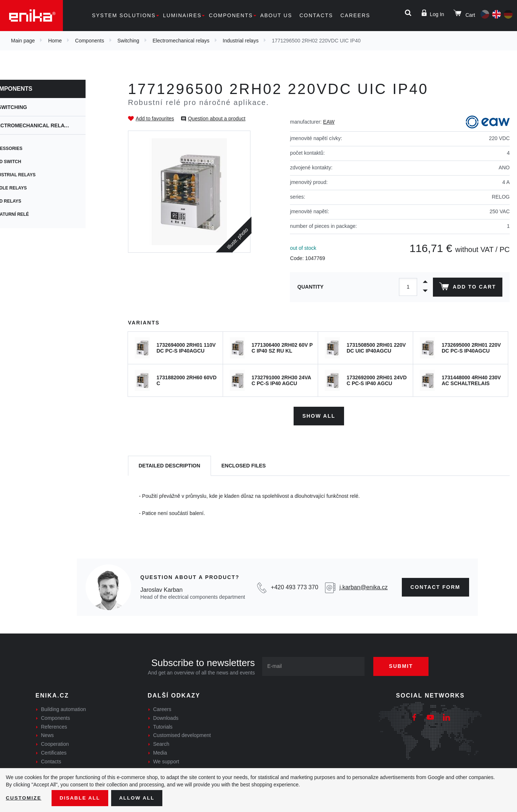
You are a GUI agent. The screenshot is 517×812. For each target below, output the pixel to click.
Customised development (182, 734)
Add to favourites (155, 119)
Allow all (140, 798)
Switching (128, 41)
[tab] (169, 465)
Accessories (31, 149)
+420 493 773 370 (295, 586)
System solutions (124, 15)
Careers (355, 15)
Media (160, 752)
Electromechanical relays (181, 41)
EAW (329, 122)
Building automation (63, 708)
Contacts (316, 15)
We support (166, 761)
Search (161, 743)
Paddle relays (33, 188)
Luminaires (182, 15)
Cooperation (55, 743)
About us (276, 15)
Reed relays (30, 201)
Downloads (166, 717)
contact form (436, 586)
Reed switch (30, 162)
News (47, 734)
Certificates (54, 752)
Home (55, 41)
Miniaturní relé (34, 214)
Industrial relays (241, 41)
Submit (404, 665)
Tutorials (163, 726)
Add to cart (467, 288)
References (54, 726)
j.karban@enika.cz (363, 586)
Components (231, 15)
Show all (319, 415)
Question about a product (217, 119)
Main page (23, 41)
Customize (24, 798)
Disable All (82, 798)
